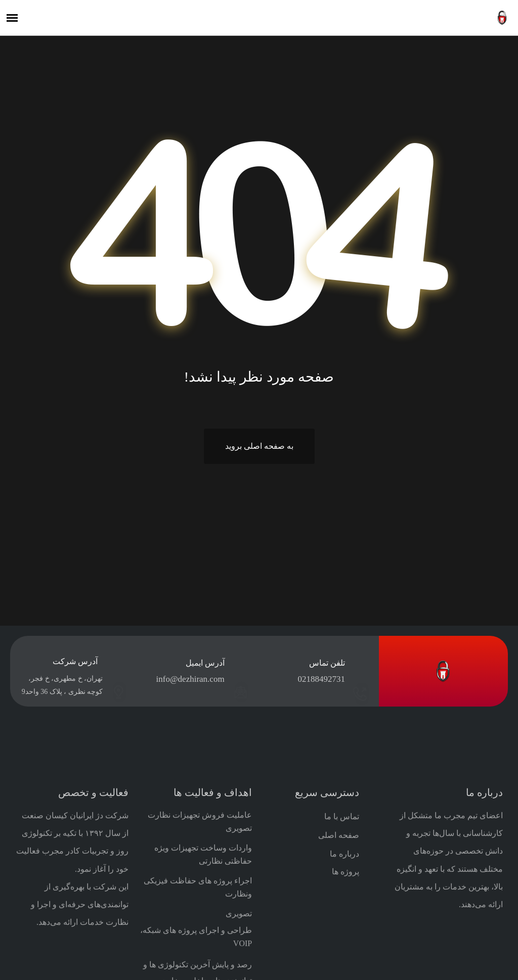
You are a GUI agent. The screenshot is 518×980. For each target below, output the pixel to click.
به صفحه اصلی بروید (259, 446)
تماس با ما (342, 963)
